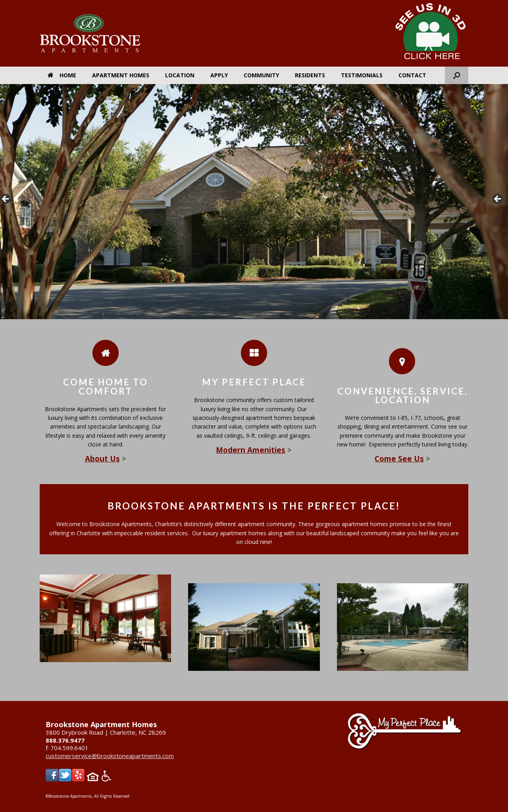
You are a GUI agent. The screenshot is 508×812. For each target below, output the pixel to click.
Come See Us (399, 459)
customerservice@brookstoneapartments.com (110, 756)
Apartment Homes (121, 75)
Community (261, 75)
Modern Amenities (251, 450)
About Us (102, 459)
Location (180, 75)
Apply (219, 75)
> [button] (498, 199)
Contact (412, 75)
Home (62, 75)
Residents (310, 75)
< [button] (6, 199)
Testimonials (362, 75)
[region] (254, 202)
